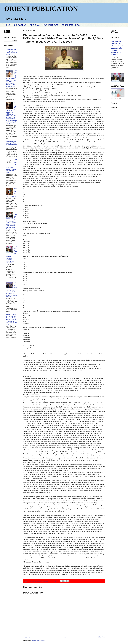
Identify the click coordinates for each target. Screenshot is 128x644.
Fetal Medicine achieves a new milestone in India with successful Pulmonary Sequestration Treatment (12, 255)
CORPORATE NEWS (71, 25)
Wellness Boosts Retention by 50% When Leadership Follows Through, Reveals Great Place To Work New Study (12, 319)
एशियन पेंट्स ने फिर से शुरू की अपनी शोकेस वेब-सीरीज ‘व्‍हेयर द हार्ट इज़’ (11, 144)
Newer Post (27, 637)
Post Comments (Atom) (38, 640)
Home (64, 637)
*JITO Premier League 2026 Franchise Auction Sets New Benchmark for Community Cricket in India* (12, 290)
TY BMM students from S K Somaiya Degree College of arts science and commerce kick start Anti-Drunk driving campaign (11, 221)
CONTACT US (20, 25)
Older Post (101, 637)
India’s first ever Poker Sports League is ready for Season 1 (12, 52)
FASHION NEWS (51, 25)
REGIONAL (35, 25)
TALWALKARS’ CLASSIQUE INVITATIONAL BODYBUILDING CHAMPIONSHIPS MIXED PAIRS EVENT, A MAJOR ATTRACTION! (12, 79)
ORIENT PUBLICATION (41, 9)
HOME (8, 25)
